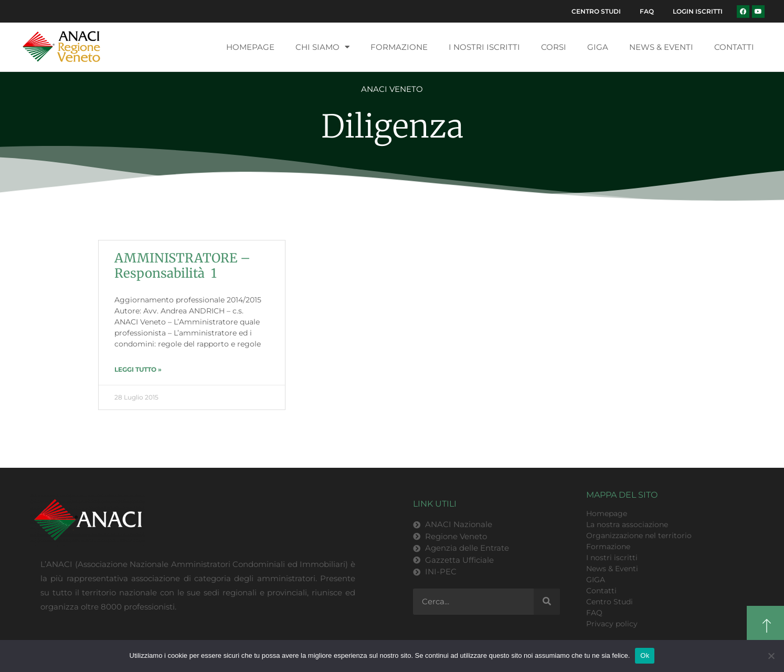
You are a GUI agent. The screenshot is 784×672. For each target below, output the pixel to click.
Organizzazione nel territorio (639, 537)
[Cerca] (547, 603)
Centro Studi (591, 12)
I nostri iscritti (484, 48)
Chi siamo (322, 49)
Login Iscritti (697, 12)
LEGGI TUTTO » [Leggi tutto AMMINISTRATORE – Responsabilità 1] (138, 370)
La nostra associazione (627, 526)
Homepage (250, 48)
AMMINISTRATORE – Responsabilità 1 (182, 267)
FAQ (644, 12)
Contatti (734, 48)
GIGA (598, 48)
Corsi (554, 48)
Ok (645, 655)
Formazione (399, 48)
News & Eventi (661, 48)
